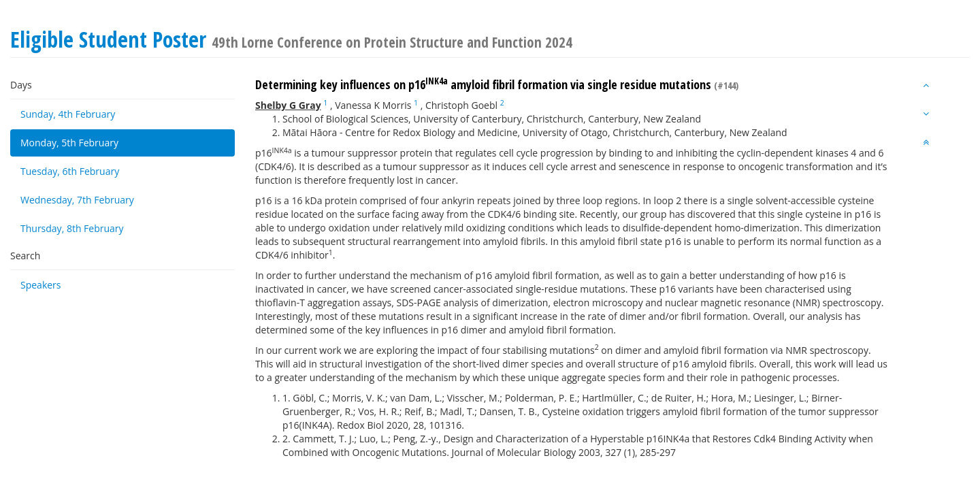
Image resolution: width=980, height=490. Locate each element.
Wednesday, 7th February (77, 200)
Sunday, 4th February (68, 114)
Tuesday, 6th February (70, 171)
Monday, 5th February (69, 143)
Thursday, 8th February (72, 228)
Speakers (41, 285)
